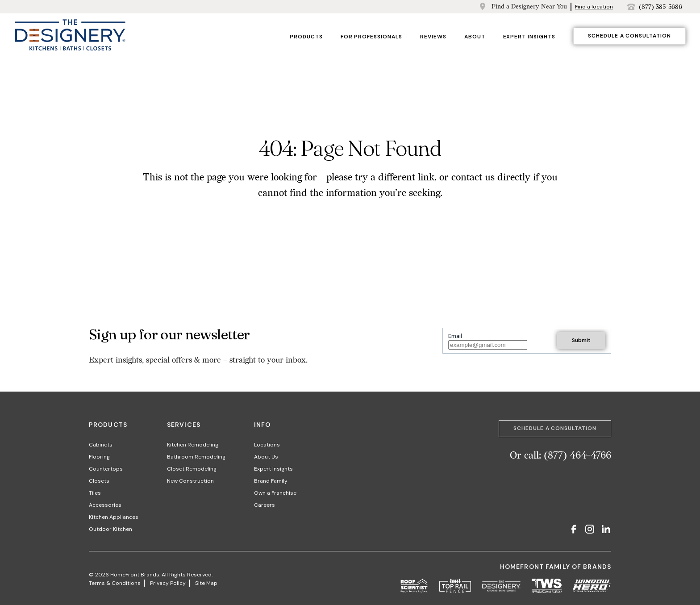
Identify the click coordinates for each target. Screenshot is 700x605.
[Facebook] (574, 530)
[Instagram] (590, 530)
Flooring (99, 457)
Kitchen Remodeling (193, 445)
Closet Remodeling (192, 469)
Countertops (106, 469)
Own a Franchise (275, 493)
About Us (266, 457)
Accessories (105, 505)
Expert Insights (529, 37)
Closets (99, 481)
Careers (265, 505)
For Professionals (371, 37)
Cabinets (101, 445)
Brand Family (271, 481)
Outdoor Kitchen (110, 529)
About (475, 37)
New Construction (190, 481)
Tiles (95, 493)
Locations (267, 445)
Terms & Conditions (115, 583)
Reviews (433, 37)
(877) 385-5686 (660, 7)
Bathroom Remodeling (196, 457)
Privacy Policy (168, 583)
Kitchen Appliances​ (114, 517)
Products (306, 37)
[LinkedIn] (606, 530)
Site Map (206, 583)
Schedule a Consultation (629, 36)
